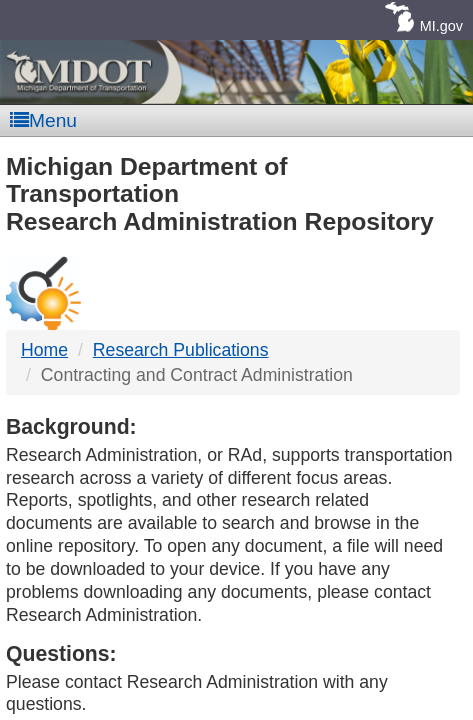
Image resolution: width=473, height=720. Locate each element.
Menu (43, 120)
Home (44, 350)
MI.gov (441, 26)
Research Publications (181, 350)
